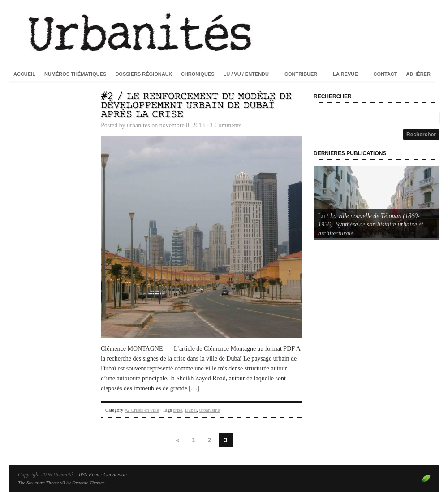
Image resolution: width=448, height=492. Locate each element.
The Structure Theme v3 (41, 483)
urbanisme (210, 410)
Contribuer (301, 74)
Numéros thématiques (75, 74)
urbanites (138, 125)
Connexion (115, 475)
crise (178, 410)
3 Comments (226, 125)
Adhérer (418, 74)
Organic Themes (88, 483)
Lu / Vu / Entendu (246, 74)
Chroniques (198, 74)
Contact (386, 74)
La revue (345, 74)
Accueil (24, 74)
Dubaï (191, 410)
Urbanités (224, 31)
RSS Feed (89, 475)
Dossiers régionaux (144, 74)
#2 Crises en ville (142, 410)
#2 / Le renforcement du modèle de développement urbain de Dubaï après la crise (196, 106)
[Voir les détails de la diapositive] (376, 202)
